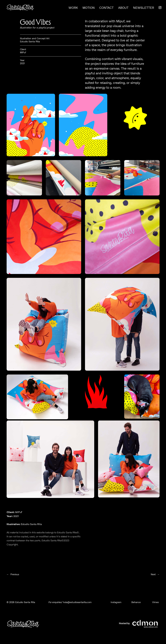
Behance (136, 602)
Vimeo (156, 602)
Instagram (116, 602)
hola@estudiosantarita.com (78, 602)
